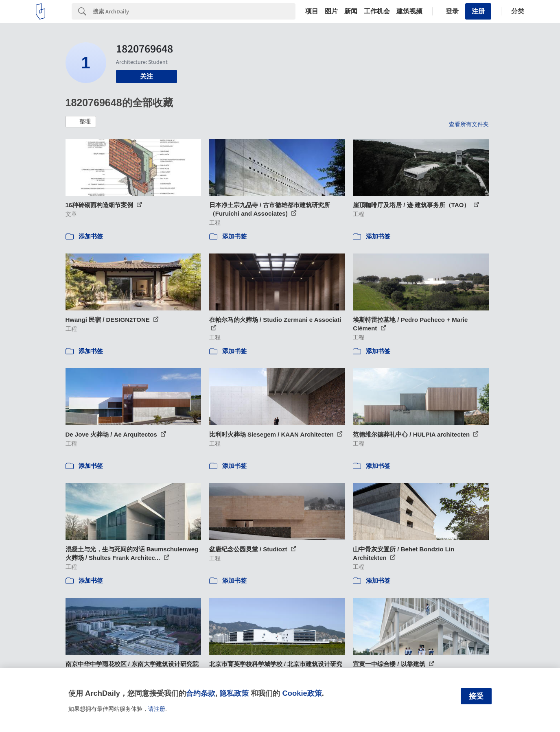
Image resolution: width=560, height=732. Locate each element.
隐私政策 (234, 693)
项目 (312, 11)
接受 (476, 696)
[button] (81, 122)
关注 (147, 76)
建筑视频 (409, 11)
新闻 (351, 11)
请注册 (157, 709)
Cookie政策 (302, 693)
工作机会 (377, 11)
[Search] (194, 11)
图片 (331, 11)
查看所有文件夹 (469, 124)
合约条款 (201, 693)
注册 (478, 11)
